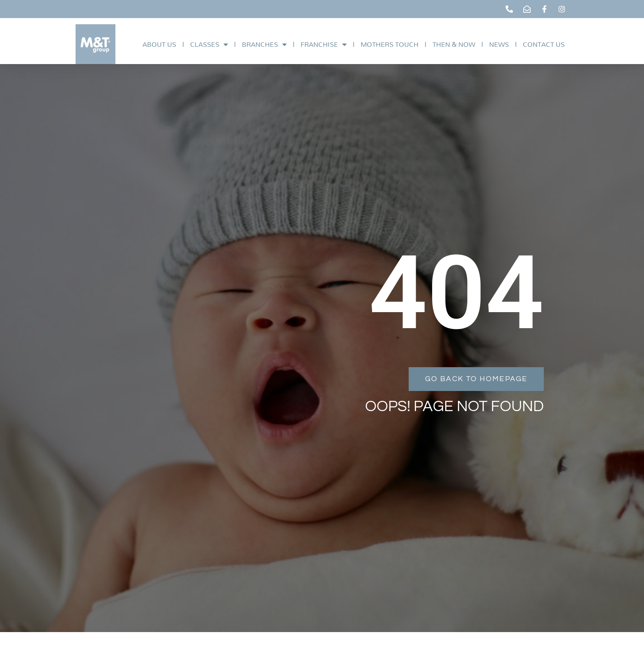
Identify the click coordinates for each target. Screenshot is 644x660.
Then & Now (454, 44)
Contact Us (544, 44)
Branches (264, 44)
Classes (209, 44)
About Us (159, 44)
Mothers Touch (390, 44)
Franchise (324, 44)
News (499, 44)
